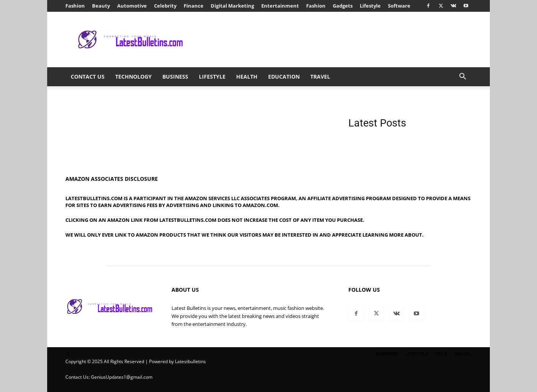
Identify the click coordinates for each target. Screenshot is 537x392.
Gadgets (343, 6)
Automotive (132, 6)
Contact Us (88, 77)
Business (175, 77)
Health (247, 77)
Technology (133, 77)
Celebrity (165, 6)
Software (399, 6)
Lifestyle (370, 6)
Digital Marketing (232, 6)
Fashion (75, 6)
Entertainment (280, 6)
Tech (441, 354)
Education (284, 77)
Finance (194, 6)
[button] (462, 77)
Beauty (101, 6)
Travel (320, 77)
